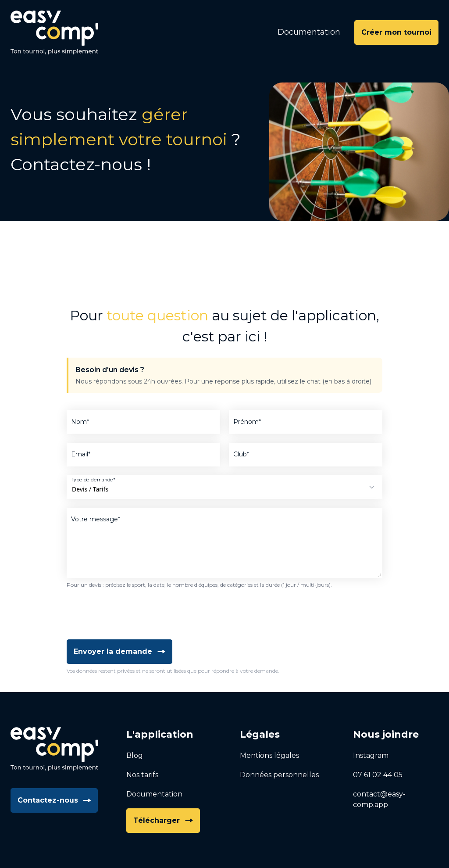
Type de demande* (93, 480)
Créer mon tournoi (396, 32)
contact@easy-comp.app (379, 799)
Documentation (309, 32)
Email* (81, 454)
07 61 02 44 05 (378, 775)
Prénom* (247, 422)
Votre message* (96, 519)
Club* (241, 454)
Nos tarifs (142, 775)
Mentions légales (269, 755)
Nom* (80, 422)
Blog (135, 755)
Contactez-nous (54, 800)
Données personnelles (279, 775)
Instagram (371, 755)
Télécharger (163, 820)
